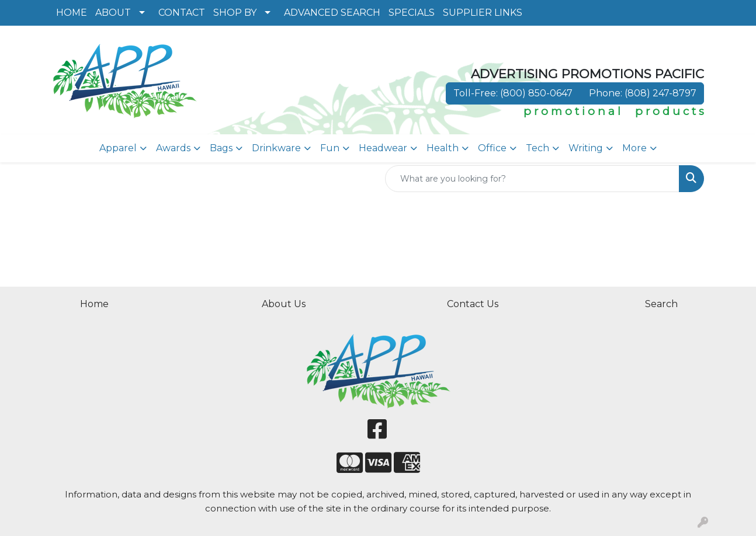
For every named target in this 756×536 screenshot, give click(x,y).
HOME (72, 13)
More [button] (634, 148)
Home (94, 304)
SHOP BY (235, 13)
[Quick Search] (532, 179)
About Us (284, 304)
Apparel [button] (118, 148)
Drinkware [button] (276, 148)
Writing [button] (586, 148)
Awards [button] (173, 148)
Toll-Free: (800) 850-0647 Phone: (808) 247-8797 (575, 93)
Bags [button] (221, 148)
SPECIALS (412, 13)
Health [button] (443, 148)
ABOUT (113, 13)
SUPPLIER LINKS (483, 13)
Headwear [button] (383, 148)
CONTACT (182, 13)
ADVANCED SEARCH (332, 13)
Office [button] (492, 148)
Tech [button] (537, 148)
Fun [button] (330, 148)
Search (661, 304)
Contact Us (473, 304)
